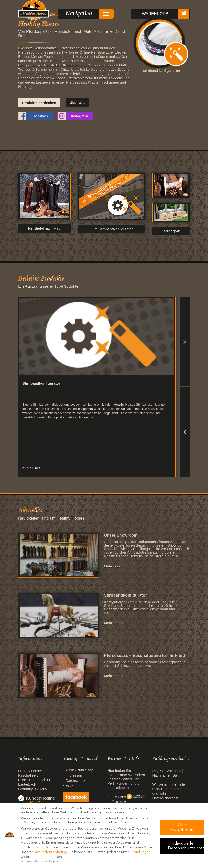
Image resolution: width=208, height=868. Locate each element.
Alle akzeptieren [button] (182, 827)
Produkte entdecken (39, 103)
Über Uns (78, 103)
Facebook (40, 116)
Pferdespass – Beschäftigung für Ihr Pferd (145, 655)
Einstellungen (140, 852)
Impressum (75, 775)
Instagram (79, 116)
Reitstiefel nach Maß (44, 228)
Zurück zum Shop (80, 770)
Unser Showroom (121, 535)
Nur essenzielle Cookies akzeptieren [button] (41, 862)
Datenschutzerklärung (50, 852)
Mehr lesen (113, 566)
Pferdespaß (171, 231)
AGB (70, 786)
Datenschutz (76, 781)
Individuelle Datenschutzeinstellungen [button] (186, 846)
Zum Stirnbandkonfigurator (111, 229)
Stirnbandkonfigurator (125, 595)
